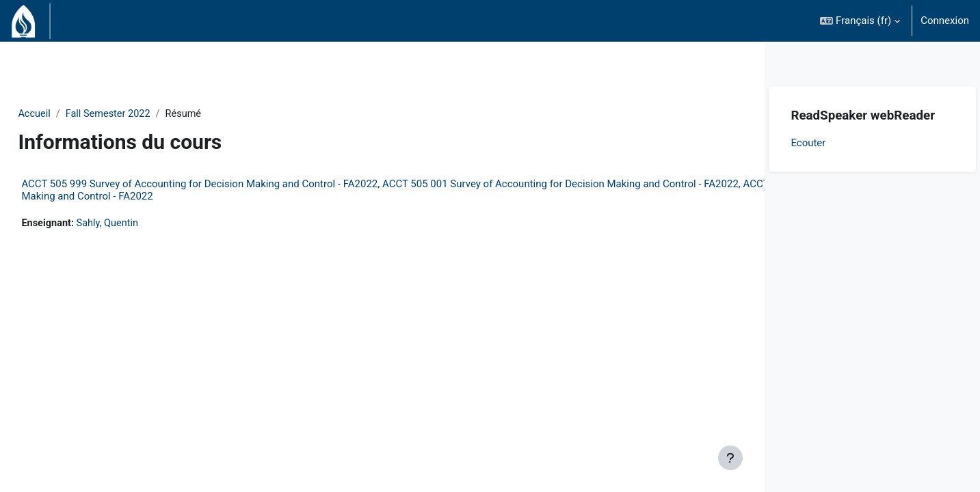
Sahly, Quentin (141, 224)
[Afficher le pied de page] (730, 458)
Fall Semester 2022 (141, 114)
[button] (860, 21)
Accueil (65, 114)
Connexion (945, 20)
